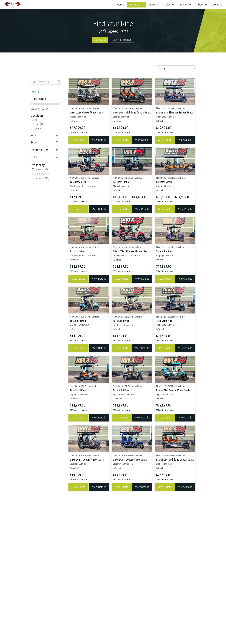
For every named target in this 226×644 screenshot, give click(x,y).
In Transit (74, 121)
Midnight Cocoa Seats (137, 112)
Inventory (137, 5)
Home (120, 5)
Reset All (35, 92)
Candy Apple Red (77, 185)
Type (34, 142)
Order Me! (74, 258)
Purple (159, 254)
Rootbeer (116, 323)
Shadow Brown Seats (180, 112)
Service (185, 5)
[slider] (32, 104)
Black (115, 117)
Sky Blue (73, 323)
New (72, 108)
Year (33, 135)
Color (34, 157)
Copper (73, 392)
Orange (159, 185)
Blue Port (117, 461)
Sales (169, 5)
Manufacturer (39, 150)
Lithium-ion (80, 117)
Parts (154, 5)
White (72, 117)
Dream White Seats (178, 388)
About (202, 5)
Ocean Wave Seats (92, 112)
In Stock (159, 121)
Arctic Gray (160, 117)
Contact (217, 5)
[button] (44, 135)
